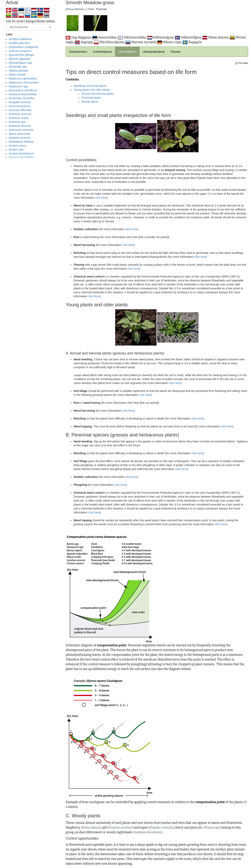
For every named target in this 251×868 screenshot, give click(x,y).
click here (101, 198)
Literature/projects (154, 52)
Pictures (176, 52)
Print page (242, 63)
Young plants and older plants (92, 90)
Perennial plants (91, 98)
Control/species (103, 52)
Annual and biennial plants (98, 94)
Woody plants (90, 102)
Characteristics (78, 52)
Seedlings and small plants (90, 86)
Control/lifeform (127, 52)
